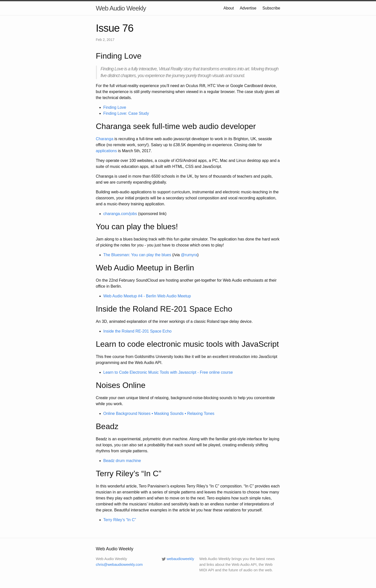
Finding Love (115, 107)
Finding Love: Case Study (126, 113)
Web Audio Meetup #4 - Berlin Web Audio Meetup (147, 296)
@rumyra (189, 255)
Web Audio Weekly (121, 8)
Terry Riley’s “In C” (120, 520)
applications (107, 151)
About (229, 8)
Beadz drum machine (122, 461)
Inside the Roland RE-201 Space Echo (138, 331)
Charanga (105, 139)
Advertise (248, 8)
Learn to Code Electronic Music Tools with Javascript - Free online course (168, 372)
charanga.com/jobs (120, 214)
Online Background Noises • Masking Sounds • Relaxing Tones (159, 413)
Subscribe (271, 8)
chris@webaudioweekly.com (119, 564)
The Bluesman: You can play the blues (137, 255)
